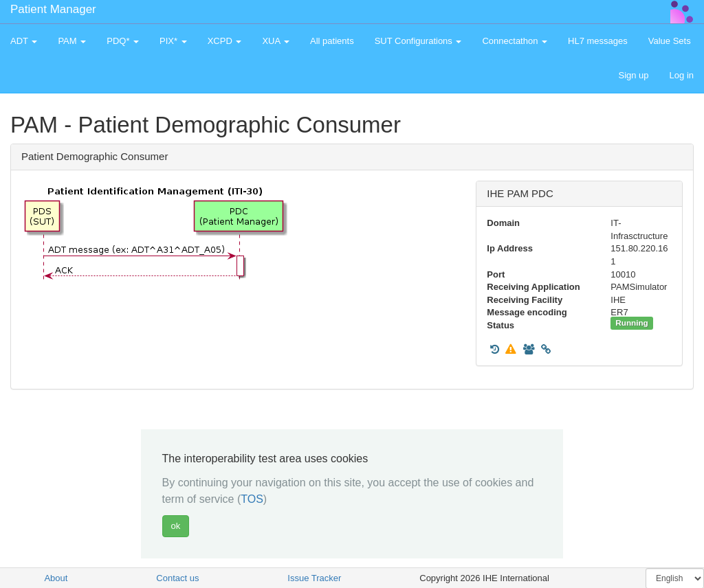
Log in (682, 75)
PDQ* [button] (123, 41)
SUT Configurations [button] (418, 41)
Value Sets (670, 41)
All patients (332, 41)
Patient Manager (53, 9)
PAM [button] (72, 41)
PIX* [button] (173, 41)
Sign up (633, 75)
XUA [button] (276, 41)
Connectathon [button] (515, 41)
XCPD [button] (225, 41)
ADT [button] (24, 41)
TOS (252, 499)
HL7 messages (598, 41)
